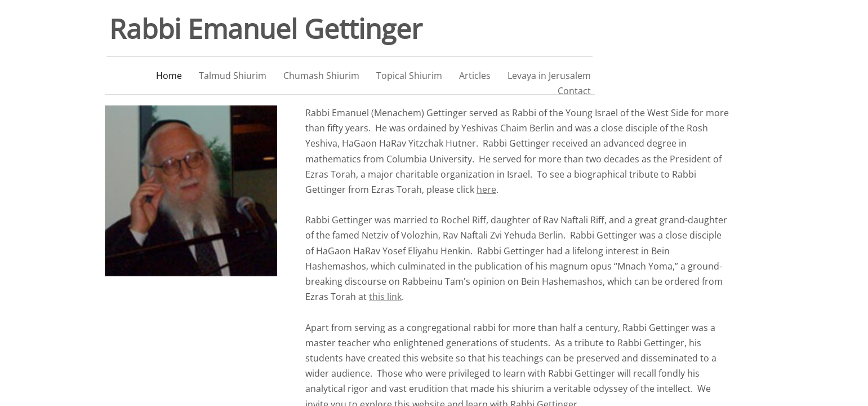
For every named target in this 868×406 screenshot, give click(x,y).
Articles (475, 76)
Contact (574, 91)
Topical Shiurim (409, 76)
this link (385, 297)
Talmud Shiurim (233, 76)
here (486, 189)
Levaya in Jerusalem (549, 76)
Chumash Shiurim (321, 76)
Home (169, 76)
